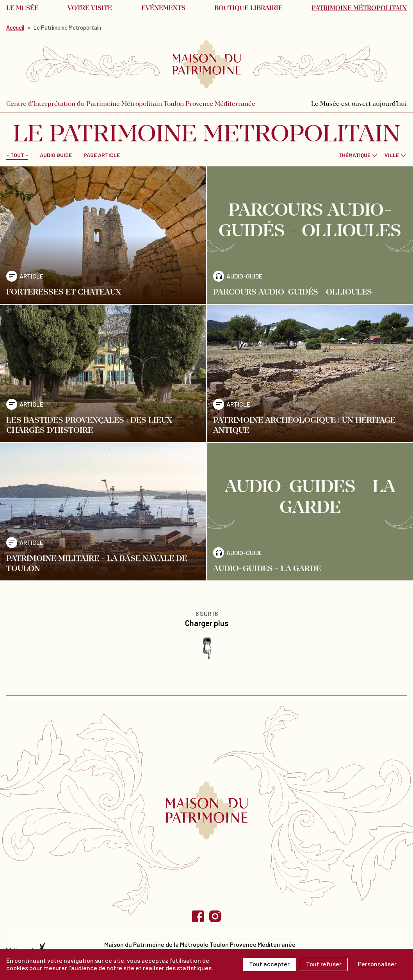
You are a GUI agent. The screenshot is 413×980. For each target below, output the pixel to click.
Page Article (102, 155)
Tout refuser (324, 964)
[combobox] (358, 155)
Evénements (163, 9)
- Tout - (17, 155)
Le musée (22, 9)
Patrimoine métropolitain (359, 9)
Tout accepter (269, 964)
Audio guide (56, 155)
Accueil (15, 27)
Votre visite (90, 9)
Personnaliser (377, 964)
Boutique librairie (248, 9)
